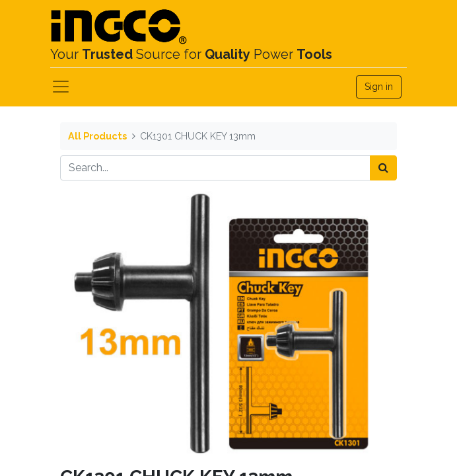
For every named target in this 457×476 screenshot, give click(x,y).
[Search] (383, 168)
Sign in (379, 87)
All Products (97, 136)
